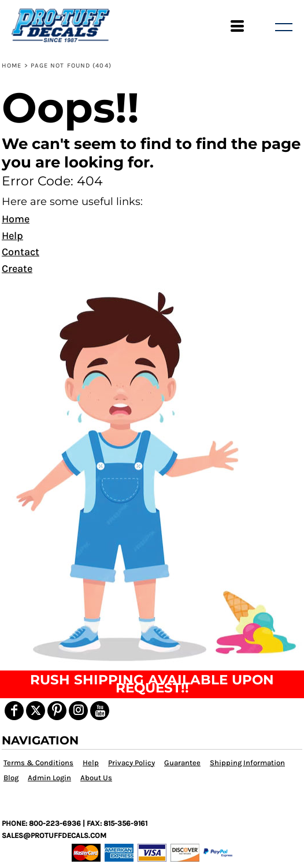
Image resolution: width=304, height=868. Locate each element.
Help (12, 236)
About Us (96, 778)
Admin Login (49, 778)
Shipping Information (247, 763)
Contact (21, 252)
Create (17, 269)
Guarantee (182, 763)
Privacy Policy (131, 763)
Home (12, 66)
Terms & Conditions (38, 763)
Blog (11, 778)
